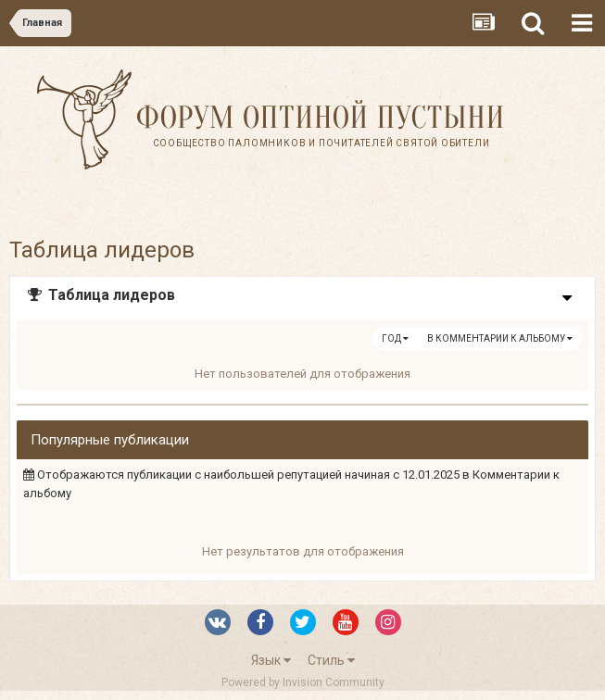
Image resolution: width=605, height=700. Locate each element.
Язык (271, 660)
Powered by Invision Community (303, 682)
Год (395, 338)
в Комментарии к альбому (500, 338)
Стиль (331, 660)
